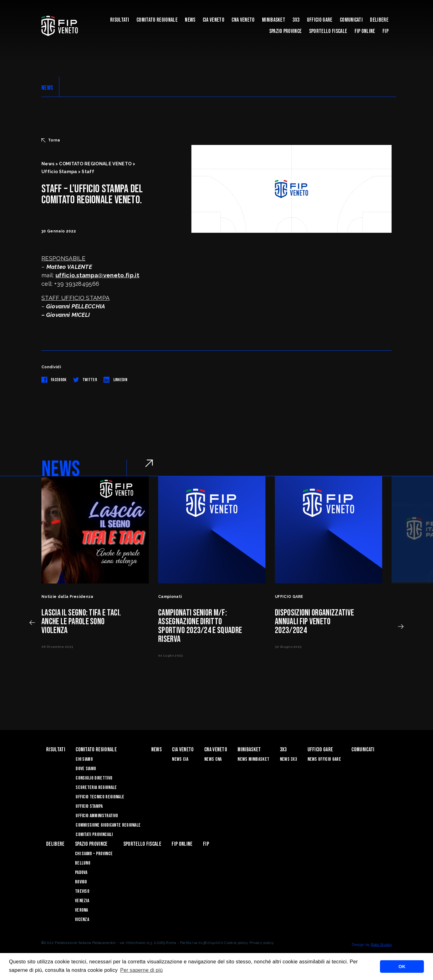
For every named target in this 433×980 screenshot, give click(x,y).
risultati (120, 20)
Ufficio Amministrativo (97, 816)
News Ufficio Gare (324, 759)
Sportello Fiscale (328, 31)
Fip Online (365, 31)
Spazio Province (286, 31)
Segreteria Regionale (96, 788)
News (190, 20)
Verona (82, 910)
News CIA (180, 759)
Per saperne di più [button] (142, 970)
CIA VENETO (214, 20)
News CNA (213, 759)
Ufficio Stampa (89, 806)
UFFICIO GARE (320, 20)
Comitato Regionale (157, 20)
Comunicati (351, 20)
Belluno (83, 863)
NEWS (47, 88)
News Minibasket (253, 759)
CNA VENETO (243, 20)
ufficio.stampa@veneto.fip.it (97, 275)
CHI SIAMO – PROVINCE (94, 854)
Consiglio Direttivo (94, 778)
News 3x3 (289, 759)
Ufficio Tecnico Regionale (100, 797)
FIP (385, 31)
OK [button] (402, 967)
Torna (51, 140)
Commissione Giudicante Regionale (108, 825)
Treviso (82, 891)
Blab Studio (381, 945)
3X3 (296, 20)
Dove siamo (86, 769)
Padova (81, 873)
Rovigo (81, 882)
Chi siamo (84, 759)
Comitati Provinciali (94, 835)
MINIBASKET (274, 20)
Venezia (82, 901)
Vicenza (82, 920)
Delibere (379, 20)
